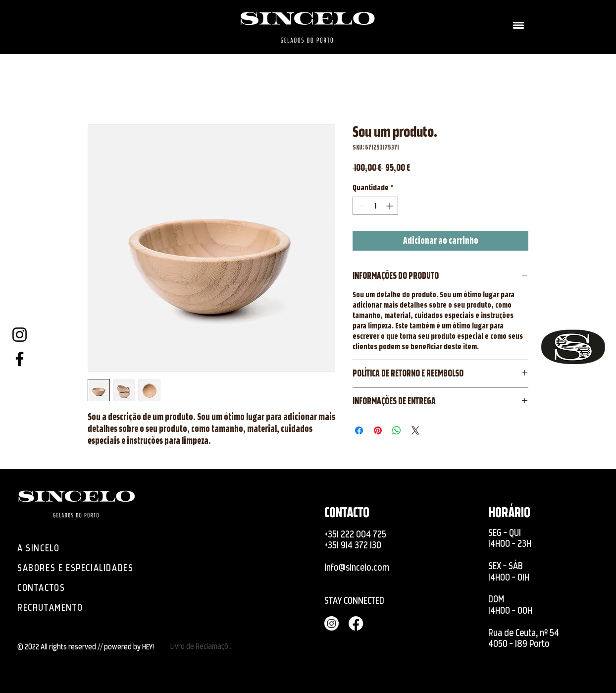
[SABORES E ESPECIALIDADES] (81, 568)
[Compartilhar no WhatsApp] (397, 430)
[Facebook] (20, 359)
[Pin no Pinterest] (378, 430)
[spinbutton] (375, 206)
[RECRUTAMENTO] (63, 607)
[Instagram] (20, 335)
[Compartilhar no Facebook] (359, 430)
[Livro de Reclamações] (203, 646)
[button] (518, 25)
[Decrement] (360, 206)
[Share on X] (415, 430)
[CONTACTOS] (44, 587)
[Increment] (390, 206)
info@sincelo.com (357, 567)
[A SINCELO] (44, 548)
